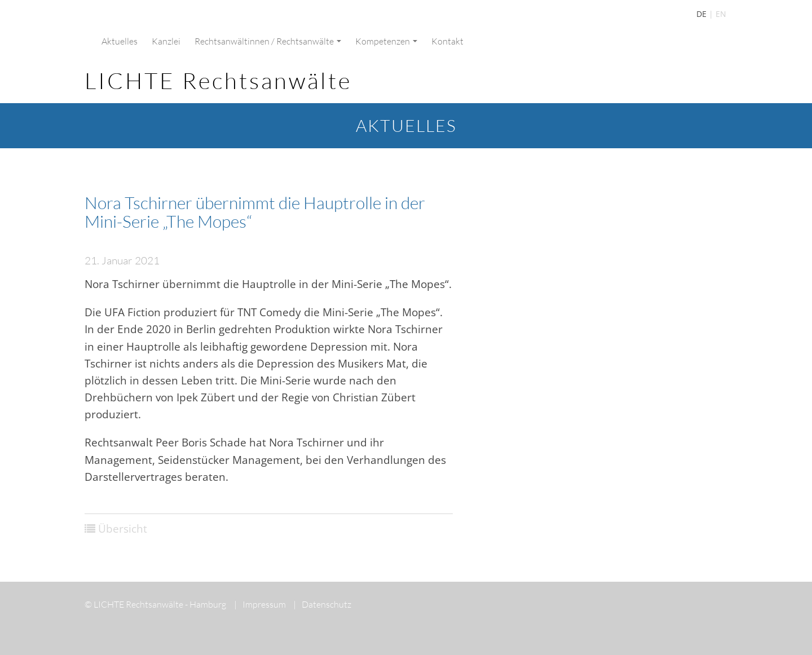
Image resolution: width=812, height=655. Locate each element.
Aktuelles (120, 41)
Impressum (260, 604)
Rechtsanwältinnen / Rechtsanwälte (268, 41)
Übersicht (123, 529)
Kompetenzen (386, 41)
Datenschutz (322, 604)
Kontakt (447, 41)
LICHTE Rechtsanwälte (218, 80)
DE (701, 14)
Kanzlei (166, 41)
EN (721, 14)
